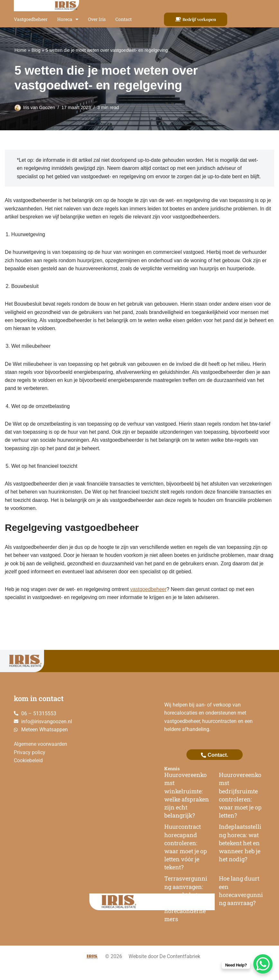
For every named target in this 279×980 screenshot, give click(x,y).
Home (20, 50)
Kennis (172, 781)
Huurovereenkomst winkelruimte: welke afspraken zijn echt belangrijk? (187, 808)
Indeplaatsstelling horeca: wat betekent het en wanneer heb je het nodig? (240, 856)
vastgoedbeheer (151, 601)
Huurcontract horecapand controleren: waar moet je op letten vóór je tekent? (186, 860)
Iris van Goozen (39, 107)
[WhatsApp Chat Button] (263, 964)
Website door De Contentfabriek (164, 969)
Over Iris (97, 19)
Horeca (68, 19)
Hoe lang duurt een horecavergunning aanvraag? (241, 904)
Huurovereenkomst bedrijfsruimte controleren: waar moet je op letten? (240, 808)
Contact (124, 19)
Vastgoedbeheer (31, 19)
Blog (36, 50)
